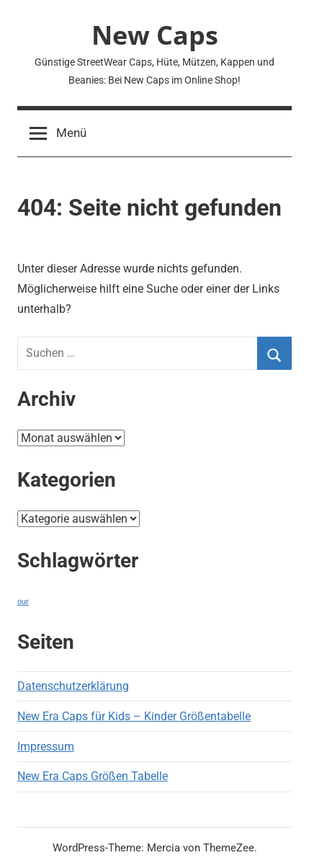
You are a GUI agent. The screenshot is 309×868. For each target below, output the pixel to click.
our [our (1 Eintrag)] (23, 602)
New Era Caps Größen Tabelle (93, 776)
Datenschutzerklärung (73, 686)
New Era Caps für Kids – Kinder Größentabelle (134, 716)
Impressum (46, 747)
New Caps (155, 35)
